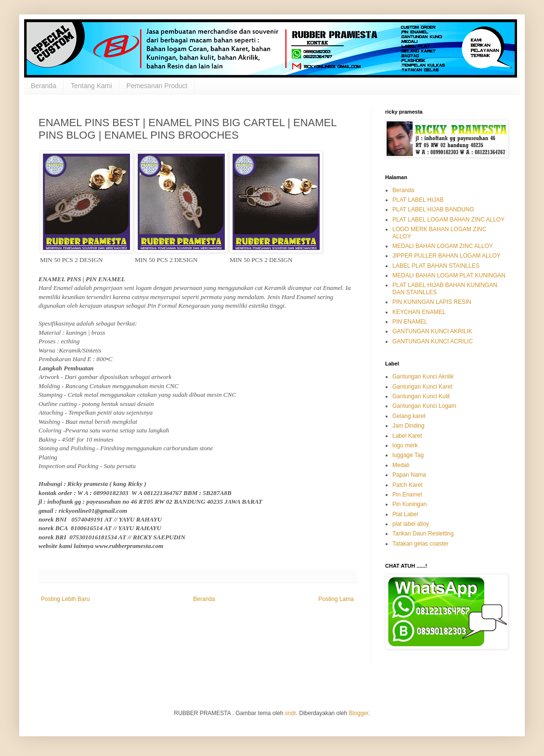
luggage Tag (408, 455)
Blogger (359, 713)
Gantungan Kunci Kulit (421, 396)
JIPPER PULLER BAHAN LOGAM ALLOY (447, 256)
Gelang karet (409, 416)
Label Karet (407, 436)
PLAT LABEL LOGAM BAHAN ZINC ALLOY (448, 220)
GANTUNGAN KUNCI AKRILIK (432, 331)
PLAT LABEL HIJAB (418, 200)
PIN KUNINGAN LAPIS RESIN (432, 302)
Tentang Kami (91, 86)
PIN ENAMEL (410, 322)
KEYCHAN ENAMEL (419, 312)
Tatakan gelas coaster (421, 544)
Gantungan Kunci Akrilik (423, 377)
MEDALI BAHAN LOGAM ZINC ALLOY (443, 246)
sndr (291, 713)
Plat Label (405, 514)
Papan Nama (409, 475)
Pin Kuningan (409, 504)
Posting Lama (336, 599)
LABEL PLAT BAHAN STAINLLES (436, 266)
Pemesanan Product (157, 86)
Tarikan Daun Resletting (423, 534)
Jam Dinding (408, 426)
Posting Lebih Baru (65, 599)
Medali (401, 465)
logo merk (405, 445)
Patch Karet (408, 485)
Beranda (44, 86)
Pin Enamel (407, 495)
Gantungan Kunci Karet (422, 387)
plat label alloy (411, 524)
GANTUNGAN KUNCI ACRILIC (433, 341)
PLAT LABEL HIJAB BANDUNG (433, 209)
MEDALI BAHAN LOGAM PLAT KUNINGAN (449, 275)
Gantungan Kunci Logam (424, 406)
